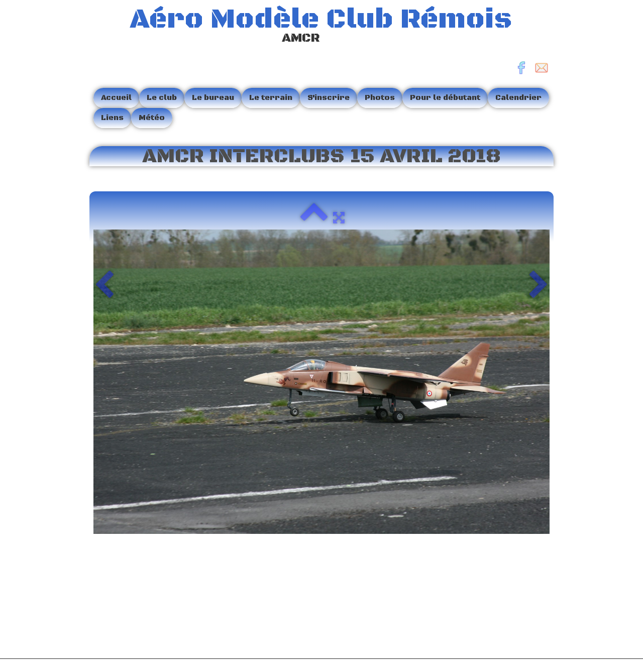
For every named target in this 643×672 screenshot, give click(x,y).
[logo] (304, 27)
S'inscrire (329, 98)
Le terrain (271, 98)
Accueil (116, 98)
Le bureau (213, 98)
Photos (380, 98)
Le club (162, 98)
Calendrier (518, 98)
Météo (152, 118)
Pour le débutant (445, 98)
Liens (112, 118)
